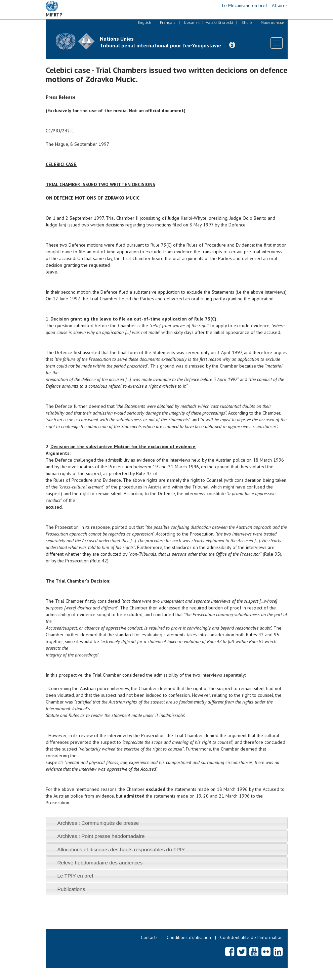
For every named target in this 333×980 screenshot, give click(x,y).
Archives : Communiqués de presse (98, 823)
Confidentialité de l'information (251, 937)
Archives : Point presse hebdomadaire (101, 836)
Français (168, 22)
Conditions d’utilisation (189, 937)
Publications (71, 889)
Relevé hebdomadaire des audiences (100, 863)
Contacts (149, 937)
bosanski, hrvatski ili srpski (209, 22)
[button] (232, 45)
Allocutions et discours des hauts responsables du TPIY (121, 849)
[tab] (167, 823)
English (144, 22)
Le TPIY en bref (75, 876)
